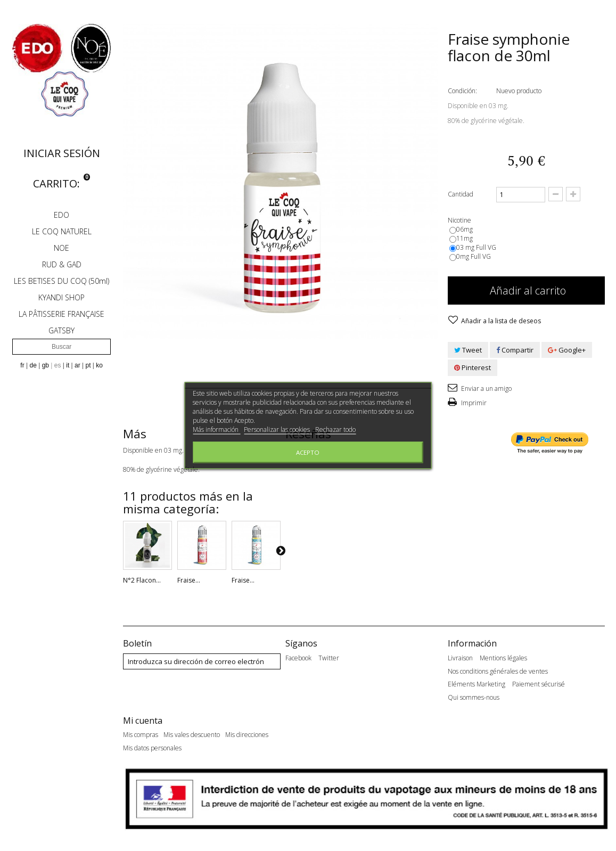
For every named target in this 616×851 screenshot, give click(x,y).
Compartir (515, 350)
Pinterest (473, 367)
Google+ (567, 350)
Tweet (468, 350)
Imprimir (473, 403)
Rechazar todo (335, 429)
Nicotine (460, 220)
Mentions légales (503, 658)
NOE (61, 248)
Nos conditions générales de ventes (498, 672)
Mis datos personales (152, 753)
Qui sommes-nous (474, 698)
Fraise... (189, 580)
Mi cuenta (143, 725)
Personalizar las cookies (278, 429)
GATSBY (61, 330)
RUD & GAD (62, 264)
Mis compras (141, 740)
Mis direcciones (247, 740)
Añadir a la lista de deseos (500, 321)
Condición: (462, 91)
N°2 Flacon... (142, 580)
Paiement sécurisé (539, 684)
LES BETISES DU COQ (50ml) (61, 281)
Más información (216, 429)
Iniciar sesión (62, 153)
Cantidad (461, 194)
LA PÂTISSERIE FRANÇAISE (61, 314)
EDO (61, 215)
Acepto (308, 452)
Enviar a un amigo (486, 388)
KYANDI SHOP (61, 297)
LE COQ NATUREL (62, 231)
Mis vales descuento (192, 740)
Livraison (460, 658)
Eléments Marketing (477, 684)
